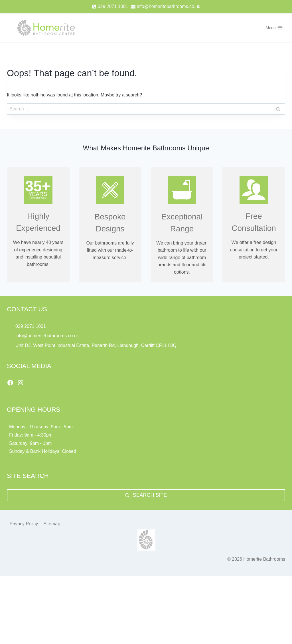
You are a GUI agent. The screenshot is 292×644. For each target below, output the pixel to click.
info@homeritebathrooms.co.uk (47, 321)
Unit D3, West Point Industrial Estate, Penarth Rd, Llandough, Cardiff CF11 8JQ (97, 331)
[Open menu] (274, 28)
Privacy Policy (24, 509)
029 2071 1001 (31, 311)
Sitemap (52, 509)
